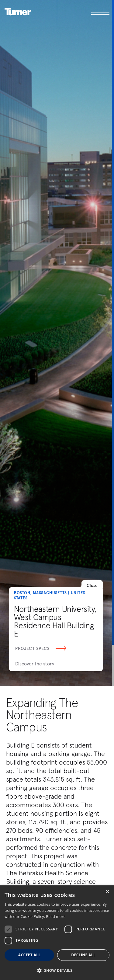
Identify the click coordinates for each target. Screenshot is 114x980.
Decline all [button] (83, 955)
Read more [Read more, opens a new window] (56, 917)
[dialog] (57, 933)
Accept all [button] (29, 955)
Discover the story (35, 664)
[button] (57, 970)
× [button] (107, 892)
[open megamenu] (83, 12)
